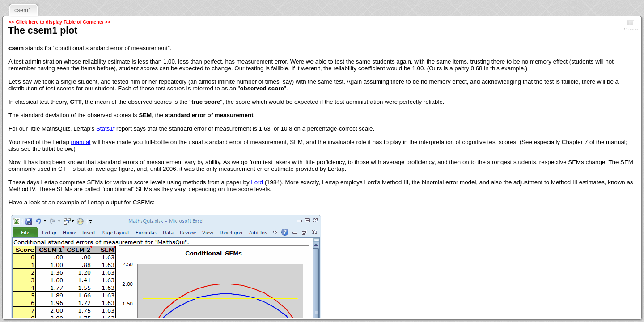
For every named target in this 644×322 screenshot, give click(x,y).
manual (81, 142)
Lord (257, 182)
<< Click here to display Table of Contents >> (60, 22)
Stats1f (106, 129)
